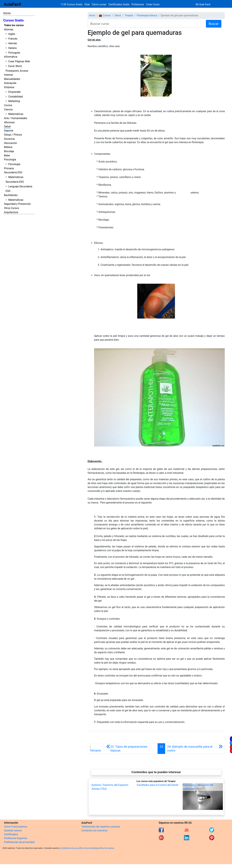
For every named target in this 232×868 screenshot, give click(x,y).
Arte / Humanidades (16, 118)
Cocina (8, 105)
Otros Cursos (12, 208)
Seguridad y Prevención (17, 204)
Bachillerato (11, 195)
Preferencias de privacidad (19, 842)
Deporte (9, 131)
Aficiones (9, 122)
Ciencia (8, 109)
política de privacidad (87, 848)
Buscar (214, 24)
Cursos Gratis (13, 20)
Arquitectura (11, 212)
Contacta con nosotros (94, 830)
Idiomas (9, 29)
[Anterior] (131, 749)
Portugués (14, 53)
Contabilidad (15, 97)
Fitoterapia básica (147, 15)
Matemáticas (16, 114)
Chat (87, 4)
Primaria (9, 168)
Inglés (12, 34)
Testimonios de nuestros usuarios (101, 827)
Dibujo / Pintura (13, 135)
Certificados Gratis (119, 4)
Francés (13, 39)
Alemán (13, 43)
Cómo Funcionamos (16, 827)
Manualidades (12, 79)
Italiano (12, 48)
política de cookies (106, 848)
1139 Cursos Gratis (72, 4)
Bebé (7, 155)
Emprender (15, 92)
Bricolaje (9, 151)
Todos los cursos (14, 25)
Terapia (129, 15)
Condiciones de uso (69, 848)
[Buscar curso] (144, 24)
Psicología (10, 160)
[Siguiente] (195, 749)
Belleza (8, 147)
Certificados (11, 834)
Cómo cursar (99, 4)
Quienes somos (13, 830)
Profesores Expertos (16, 838)
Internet (8, 75)
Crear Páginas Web (19, 61)
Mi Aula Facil (203, 4)
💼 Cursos (105, 15)
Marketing (14, 101)
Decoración (11, 143)
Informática (11, 57)
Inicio (7, 13)
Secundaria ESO (13, 172)
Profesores (138, 4)
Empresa (9, 87)
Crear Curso (153, 4)
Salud (7, 126)
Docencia (9, 139)
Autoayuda (10, 83)
